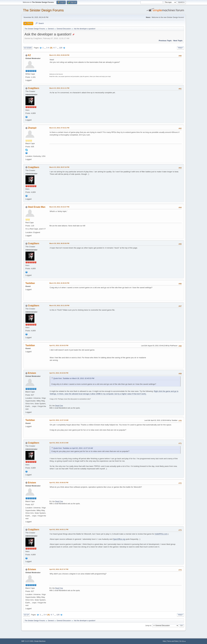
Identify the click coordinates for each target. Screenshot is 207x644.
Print (180, 48)
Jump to (148, 626)
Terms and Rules (173, 641)
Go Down (28, 48)
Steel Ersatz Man (37, 207)
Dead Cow (59, 406)
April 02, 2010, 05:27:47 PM (59, 569)
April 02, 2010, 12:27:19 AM (59, 420)
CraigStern (34, 88)
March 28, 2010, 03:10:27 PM (59, 207)
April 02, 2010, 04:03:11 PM (59, 529)
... (45, 48)
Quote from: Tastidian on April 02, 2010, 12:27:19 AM (73, 448)
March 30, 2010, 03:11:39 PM (59, 306)
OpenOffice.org (119, 539)
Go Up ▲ (183, 641)
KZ (29, 55)
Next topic (178, 41)
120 (61, 48)
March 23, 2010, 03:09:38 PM (59, 55)
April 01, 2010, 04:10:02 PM (59, 373)
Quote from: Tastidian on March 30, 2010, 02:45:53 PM (74, 378)
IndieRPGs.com (161, 534)
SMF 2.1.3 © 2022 (27, 641)
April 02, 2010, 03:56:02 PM (59, 483)
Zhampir (32, 128)
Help (164, 641)
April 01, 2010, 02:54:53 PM (59, 345)
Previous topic (165, 41)
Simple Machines (40, 641)
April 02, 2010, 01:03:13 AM (59, 443)
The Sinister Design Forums (43, 10)
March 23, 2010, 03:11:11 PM (59, 88)
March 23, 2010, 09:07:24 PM (59, 167)
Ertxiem (32, 373)
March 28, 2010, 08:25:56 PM (59, 243)
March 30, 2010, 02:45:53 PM (59, 283)
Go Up (26, 615)
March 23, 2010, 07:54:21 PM (59, 128)
